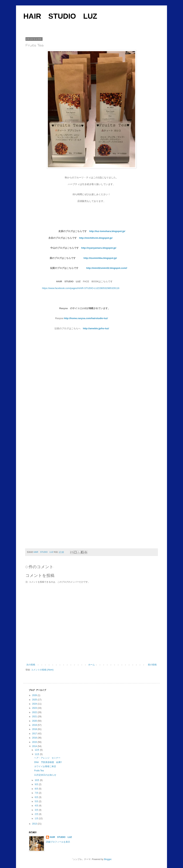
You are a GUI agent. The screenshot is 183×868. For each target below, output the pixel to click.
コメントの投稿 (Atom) (42, 670)
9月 (37, 784)
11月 (37, 754)
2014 (35, 746)
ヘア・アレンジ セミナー (47, 758)
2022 (35, 712)
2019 (35, 725)
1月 (37, 818)
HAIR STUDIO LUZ (60, 16)
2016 (35, 738)
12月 (37, 750)
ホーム (91, 665)
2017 (35, 734)
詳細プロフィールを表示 (58, 842)
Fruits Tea (39, 771)
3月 (37, 810)
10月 (37, 780)
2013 (35, 824)
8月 (37, 789)
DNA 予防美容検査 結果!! (48, 762)
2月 (37, 814)
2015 (35, 742)
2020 (35, 721)
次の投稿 (31, 665)
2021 (35, 717)
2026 (35, 695)
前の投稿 (152, 665)
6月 (37, 797)
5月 (37, 801)
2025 (35, 700)
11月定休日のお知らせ (45, 775)
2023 (35, 708)
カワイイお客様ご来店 (45, 766)
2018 (35, 729)
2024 (35, 704)
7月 (37, 793)
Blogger (108, 859)
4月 (37, 806)
